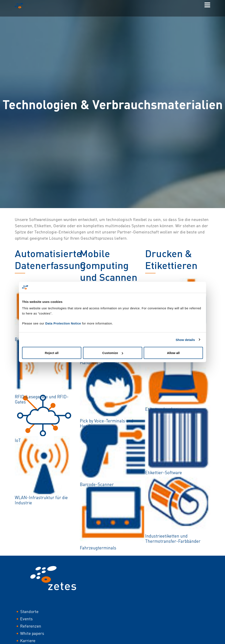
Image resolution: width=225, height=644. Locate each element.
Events (26, 619)
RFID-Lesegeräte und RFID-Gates (42, 399)
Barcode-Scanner (97, 484)
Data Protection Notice (63, 323)
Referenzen (31, 626)
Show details (185, 340)
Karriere (28, 641)
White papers (32, 633)
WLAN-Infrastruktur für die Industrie (41, 500)
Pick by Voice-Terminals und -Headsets (108, 423)
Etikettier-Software (164, 473)
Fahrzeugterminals (98, 548)
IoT (18, 440)
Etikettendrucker (161, 409)
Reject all (52, 353)
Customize (113, 353)
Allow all (173, 353)
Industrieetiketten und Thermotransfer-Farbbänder (173, 539)
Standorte (29, 611)
